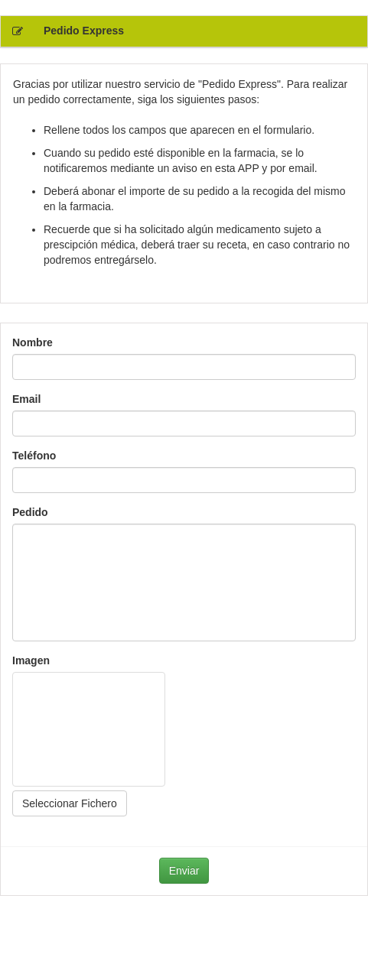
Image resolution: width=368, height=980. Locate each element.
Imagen (31, 660)
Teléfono (34, 456)
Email (26, 399)
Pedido (30, 512)
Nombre (33, 342)
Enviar (184, 871)
